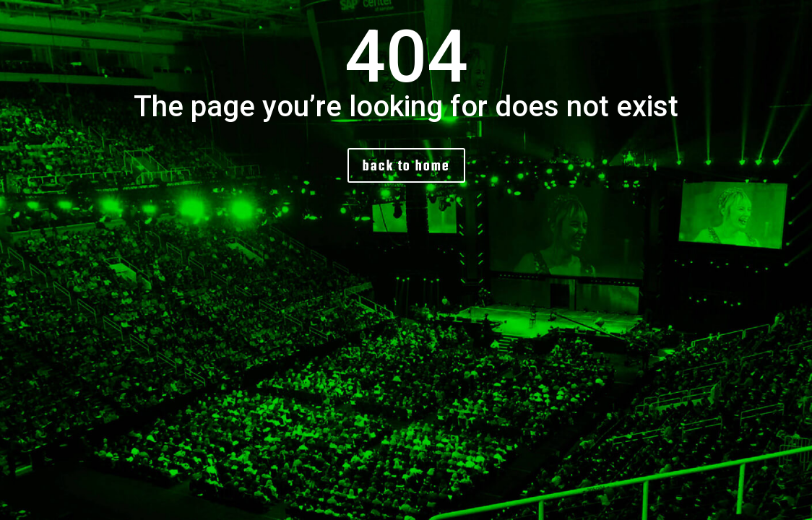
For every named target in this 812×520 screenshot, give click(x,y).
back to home (406, 165)
